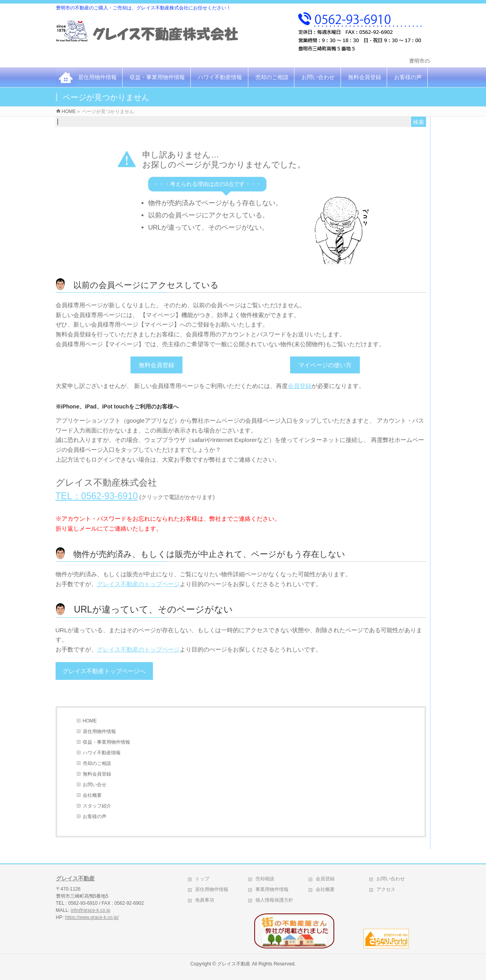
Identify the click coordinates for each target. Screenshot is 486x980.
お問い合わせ (318, 77)
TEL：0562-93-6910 (97, 496)
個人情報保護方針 (274, 900)
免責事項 (205, 900)
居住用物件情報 (97, 77)
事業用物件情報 (272, 889)
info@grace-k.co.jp (90, 910)
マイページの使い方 (325, 365)
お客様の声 (408, 77)
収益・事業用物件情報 (157, 77)
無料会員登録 (365, 77)
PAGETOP (412, 857)
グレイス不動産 (75, 878)
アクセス (386, 889)
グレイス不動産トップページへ (104, 671)
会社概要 (92, 795)
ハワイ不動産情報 (220, 77)
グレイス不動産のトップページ (138, 584)
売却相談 (265, 879)
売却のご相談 (272, 77)
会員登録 (300, 386)
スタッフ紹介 (97, 806)
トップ (202, 879)
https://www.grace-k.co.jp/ (92, 917)
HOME (90, 721)
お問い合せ (95, 785)
